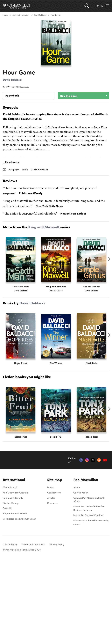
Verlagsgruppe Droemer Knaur (19, 600)
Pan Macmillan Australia (16, 574)
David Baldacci (40, 15)
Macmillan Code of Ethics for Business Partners (89, 590)
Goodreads (24, 87)
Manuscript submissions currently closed (91, 604)
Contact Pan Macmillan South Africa (89, 581)
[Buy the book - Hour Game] (81, 96)
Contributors (54, 574)
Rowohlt (7, 590)
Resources (53, 585)
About (77, 569)
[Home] (16, 6)
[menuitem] (19, 561)
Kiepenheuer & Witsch (15, 595)
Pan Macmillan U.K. (13, 579)
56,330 (15, 87)
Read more (12, 162)
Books (51, 569)
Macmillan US (10, 569)
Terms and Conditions (34, 626)
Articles (51, 579)
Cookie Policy (81, 574)
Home (5, 15)
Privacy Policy (57, 626)
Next (109, 259)
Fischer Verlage (11, 585)
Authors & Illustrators (21, 15)
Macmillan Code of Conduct (88, 597)
